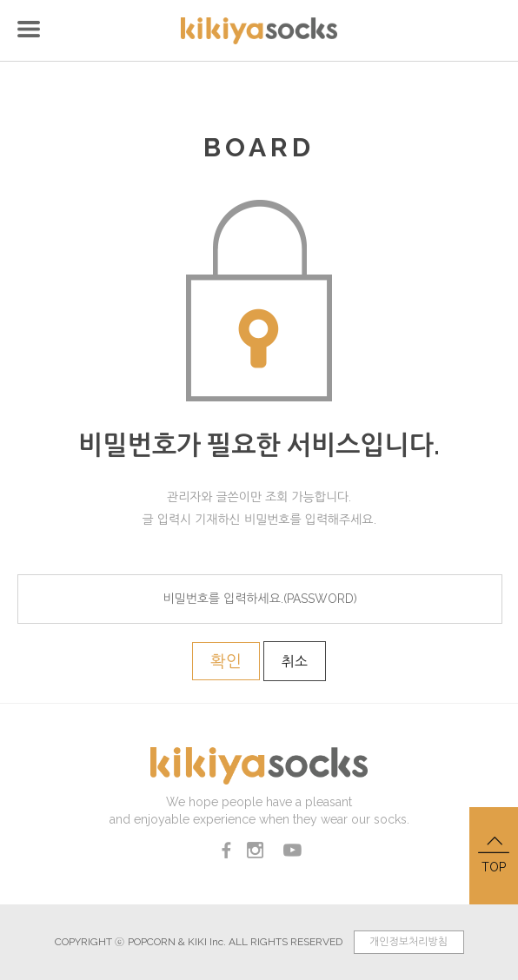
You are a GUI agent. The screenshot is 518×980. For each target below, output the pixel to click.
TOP (494, 854)
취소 (295, 662)
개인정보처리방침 (408, 942)
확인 (226, 661)
